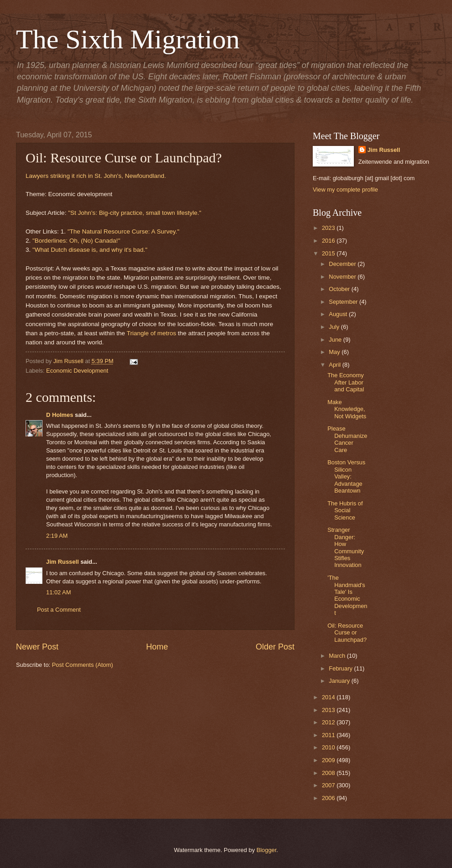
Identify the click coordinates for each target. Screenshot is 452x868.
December (343, 264)
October (340, 289)
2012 (329, 722)
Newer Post (37, 647)
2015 (329, 253)
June (336, 340)
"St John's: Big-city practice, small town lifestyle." (135, 213)
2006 (329, 798)
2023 (329, 228)
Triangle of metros (151, 333)
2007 (329, 785)
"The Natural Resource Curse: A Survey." (124, 231)
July (335, 327)
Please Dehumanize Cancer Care (347, 439)
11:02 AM (58, 592)
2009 (329, 760)
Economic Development (77, 371)
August (339, 314)
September (344, 302)
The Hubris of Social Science (345, 510)
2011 (329, 735)
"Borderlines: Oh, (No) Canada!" (76, 241)
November (343, 277)
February (341, 668)
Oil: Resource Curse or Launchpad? (347, 633)
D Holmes (60, 415)
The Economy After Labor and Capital (346, 382)
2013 (329, 710)
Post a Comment (59, 610)
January (340, 681)
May (335, 352)
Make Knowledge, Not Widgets (347, 409)
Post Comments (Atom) (83, 665)
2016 (329, 241)
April (335, 365)
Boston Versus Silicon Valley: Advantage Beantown (346, 476)
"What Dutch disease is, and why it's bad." (90, 250)
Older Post (275, 647)
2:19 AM (57, 536)
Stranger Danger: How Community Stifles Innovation (346, 547)
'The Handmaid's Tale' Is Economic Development (347, 595)
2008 (329, 773)
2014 (329, 697)
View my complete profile (345, 190)
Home (157, 647)
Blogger (267, 850)
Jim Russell (63, 562)
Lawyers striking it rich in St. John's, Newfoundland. (96, 176)
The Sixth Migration (128, 39)
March (338, 656)
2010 (329, 747)
